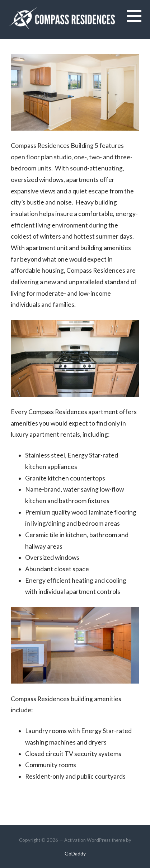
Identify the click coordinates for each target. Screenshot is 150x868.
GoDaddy (75, 853)
